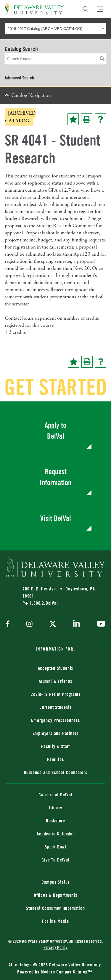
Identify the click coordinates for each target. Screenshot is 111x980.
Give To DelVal (55, 860)
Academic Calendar (55, 834)
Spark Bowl (55, 847)
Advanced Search (19, 78)
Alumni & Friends (55, 681)
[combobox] (55, 28)
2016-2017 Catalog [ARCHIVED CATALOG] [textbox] (45, 29)
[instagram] (29, 624)
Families (55, 759)
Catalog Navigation (31, 96)
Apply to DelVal (55, 431)
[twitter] (53, 624)
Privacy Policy (55, 947)
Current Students (55, 707)
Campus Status (55, 882)
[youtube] (100, 624)
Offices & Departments (55, 895)
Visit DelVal (56, 518)
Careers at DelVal (55, 795)
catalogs (23, 965)
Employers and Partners (56, 733)
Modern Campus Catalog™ (67, 972)
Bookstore (55, 821)
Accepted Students (56, 668)
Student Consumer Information (55, 908)
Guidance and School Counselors (56, 772)
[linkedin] (77, 624)
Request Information (55, 477)
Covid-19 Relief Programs (55, 694)
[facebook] (9, 624)
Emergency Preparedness (55, 720)
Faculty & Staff (55, 746)
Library (56, 808)
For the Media (55, 921)
